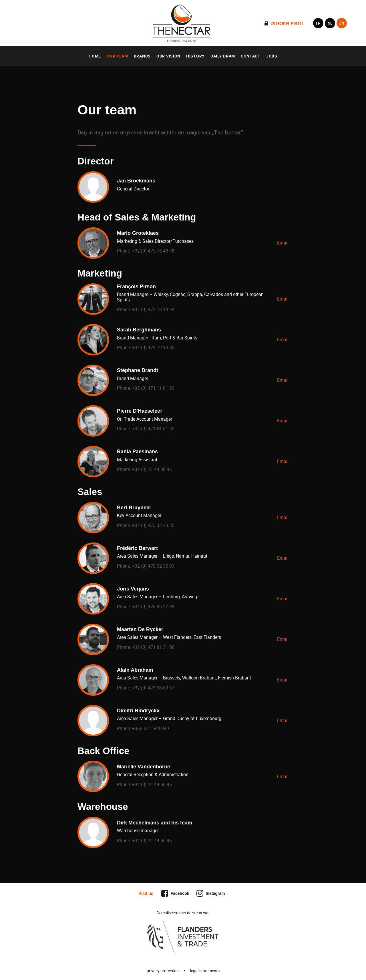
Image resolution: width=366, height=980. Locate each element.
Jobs (272, 56)
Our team (117, 56)
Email (283, 243)
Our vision (168, 56)
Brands (142, 56)
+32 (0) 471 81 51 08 (153, 647)
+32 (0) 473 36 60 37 (153, 688)
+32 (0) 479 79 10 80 (153, 347)
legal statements (205, 971)
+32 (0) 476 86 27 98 (153, 607)
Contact (251, 56)
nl (330, 23)
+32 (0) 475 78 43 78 (153, 251)
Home (95, 56)
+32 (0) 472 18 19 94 (153, 309)
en (342, 23)
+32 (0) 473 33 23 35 (153, 525)
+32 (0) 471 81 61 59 (153, 429)
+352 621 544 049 (150, 728)
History (195, 56)
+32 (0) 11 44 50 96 (151, 469)
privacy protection (163, 971)
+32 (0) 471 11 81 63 (153, 388)
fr (318, 23)
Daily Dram (223, 56)
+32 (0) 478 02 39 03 (153, 566)
